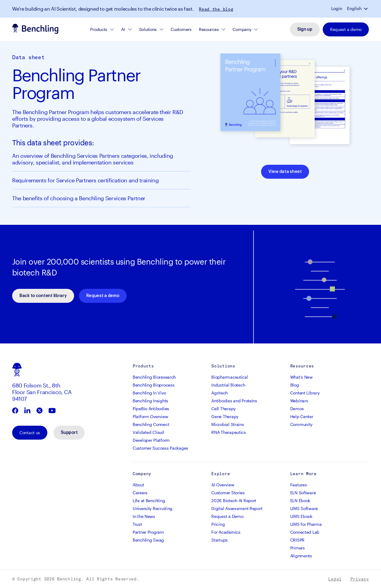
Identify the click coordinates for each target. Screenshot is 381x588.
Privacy (360, 579)
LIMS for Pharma (306, 524)
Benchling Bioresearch (154, 377)
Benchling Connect (151, 424)
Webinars (299, 401)
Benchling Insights (150, 401)
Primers (298, 548)
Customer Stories (228, 493)
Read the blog (216, 9)
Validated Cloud (148, 432)
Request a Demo (227, 516)
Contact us (30, 433)
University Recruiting (153, 508)
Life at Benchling (149, 500)
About (138, 485)
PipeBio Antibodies (151, 409)
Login (337, 8)
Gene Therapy (225, 416)
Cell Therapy (223, 409)
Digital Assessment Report (237, 508)
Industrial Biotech (228, 385)
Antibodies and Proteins (234, 401)
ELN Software (303, 493)
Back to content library (43, 296)
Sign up (305, 29)
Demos (297, 409)
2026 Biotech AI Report (234, 500)
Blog (295, 385)
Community (301, 424)
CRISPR (297, 540)
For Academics (226, 532)
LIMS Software (304, 508)
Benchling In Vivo (149, 393)
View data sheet (285, 172)
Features (299, 485)
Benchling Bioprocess (153, 385)
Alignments (301, 556)
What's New (301, 377)
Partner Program (148, 532)
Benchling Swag (148, 540)
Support (69, 433)
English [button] (354, 8)
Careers (140, 493)
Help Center (302, 416)
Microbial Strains (228, 424)
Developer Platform (151, 440)
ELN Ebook (300, 500)
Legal (335, 579)
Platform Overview (150, 416)
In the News (144, 516)
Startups (219, 540)
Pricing (218, 524)
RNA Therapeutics (229, 432)
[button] (366, 8)
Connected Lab (305, 532)
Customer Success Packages (160, 448)
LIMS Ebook (301, 516)
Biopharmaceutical (230, 377)
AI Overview (223, 485)
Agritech (219, 393)
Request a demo (346, 29)
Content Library (305, 393)
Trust (137, 524)
